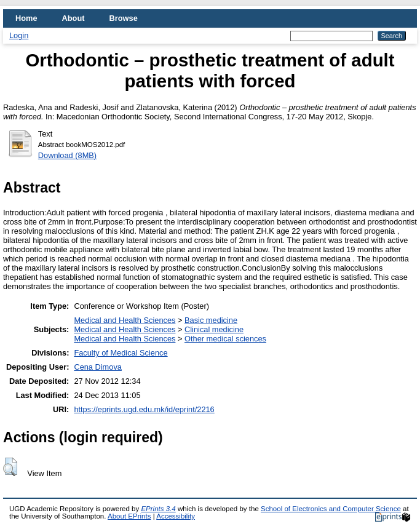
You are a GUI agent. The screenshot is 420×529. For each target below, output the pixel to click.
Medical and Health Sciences (125, 320)
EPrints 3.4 (158, 509)
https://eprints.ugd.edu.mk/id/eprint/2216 (144, 409)
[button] (10, 467)
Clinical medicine (214, 329)
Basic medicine (211, 320)
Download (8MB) (67, 155)
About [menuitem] (73, 18)
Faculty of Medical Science (121, 353)
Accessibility (176, 516)
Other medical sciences (225, 339)
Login (19, 35)
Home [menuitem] (26, 18)
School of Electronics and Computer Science (331, 509)
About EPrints (129, 516)
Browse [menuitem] (124, 18)
